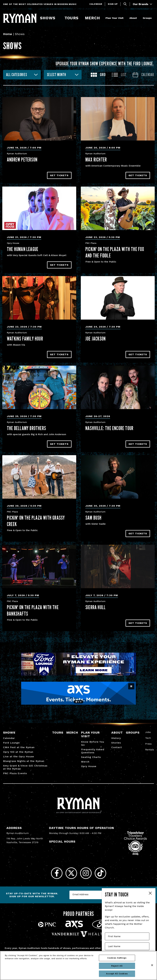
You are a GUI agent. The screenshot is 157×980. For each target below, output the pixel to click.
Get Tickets (59, 175)
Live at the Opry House (19, 756)
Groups (147, 18)
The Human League (23, 249)
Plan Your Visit (115, 18)
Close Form (150, 894)
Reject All (117, 966)
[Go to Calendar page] (143, 75)
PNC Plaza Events (15, 773)
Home (8, 34)
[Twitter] (71, 873)
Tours (71, 18)
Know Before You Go (93, 743)
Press (148, 744)
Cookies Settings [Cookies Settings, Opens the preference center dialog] (117, 958)
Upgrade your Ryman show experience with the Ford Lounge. (105, 64)
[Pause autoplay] (131, 686)
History (116, 738)
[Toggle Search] (125, 4)
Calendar (96, 4)
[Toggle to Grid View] (98, 75)
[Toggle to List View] (119, 75)
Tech (148, 738)
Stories (116, 743)
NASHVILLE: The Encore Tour (109, 428)
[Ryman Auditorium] (20, 18)
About (133, 18)
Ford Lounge (11, 743)
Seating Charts (91, 757)
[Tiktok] (100, 873)
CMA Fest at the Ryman (19, 747)
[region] (78, 965)
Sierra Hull (96, 607)
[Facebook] (57, 873)
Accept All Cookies (117, 974)
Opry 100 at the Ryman (18, 752)
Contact (117, 747)
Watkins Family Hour (25, 339)
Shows (48, 18)
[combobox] (22, 75)
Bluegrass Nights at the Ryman (24, 761)
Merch (94, 18)
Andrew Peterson (22, 159)
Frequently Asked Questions (93, 751)
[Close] (152, 965)
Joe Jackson (96, 339)
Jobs (148, 732)
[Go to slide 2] (79, 702)
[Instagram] (86, 873)
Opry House (89, 766)
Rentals (150, 750)
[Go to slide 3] (81, 702)
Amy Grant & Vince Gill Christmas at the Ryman (25, 767)
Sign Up (113, 4)
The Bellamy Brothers (26, 428)
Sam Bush (94, 518)
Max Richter (96, 159)
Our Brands (142, 4)
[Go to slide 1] (76, 702)
